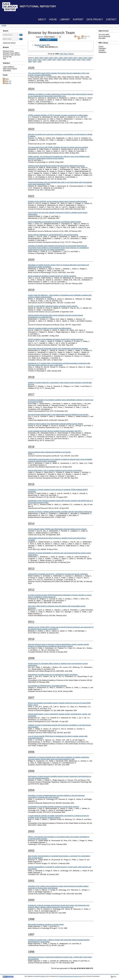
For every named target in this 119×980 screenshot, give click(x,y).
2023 (46, 58)
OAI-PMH (102, 38)
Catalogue (102, 48)
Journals (102, 50)
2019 (66, 58)
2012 (35, 60)
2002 (79, 60)
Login (4, 26)
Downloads (7, 71)
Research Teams (40, 45)
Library (65, 19)
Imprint (78, 19)
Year (5, 59)
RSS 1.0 (8, 81)
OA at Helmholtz (104, 36)
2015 (85, 58)
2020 (61, 58)
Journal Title (7, 57)
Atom (7, 79)
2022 (51, 58)
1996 (40, 62)
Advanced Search (9, 43)
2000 (88, 60)
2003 (74, 60)
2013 (30, 60)
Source (71, 54)
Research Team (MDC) (11, 53)
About (42, 19)
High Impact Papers (10, 69)
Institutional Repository (38, 6)
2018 (71, 58)
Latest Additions (9, 67)
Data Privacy (95, 19)
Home (53, 19)
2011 (40, 60)
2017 (76, 58)
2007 (54, 60)
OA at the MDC (104, 35)
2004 (69, 60)
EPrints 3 (43, 976)
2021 (56, 58)
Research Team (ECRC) (12, 55)
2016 (80, 58)
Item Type (64, 54)
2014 (90, 58)
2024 (41, 58)
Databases (102, 52)
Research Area (8, 51)
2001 (84, 60)
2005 (64, 60)
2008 (49, 60)
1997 (35, 62)
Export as (39, 37)
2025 (36, 58)
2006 (59, 60)
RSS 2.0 (8, 83)
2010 (44, 60)
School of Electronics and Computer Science (71, 976)
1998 (30, 62)
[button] (48, 40)
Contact (111, 19)
